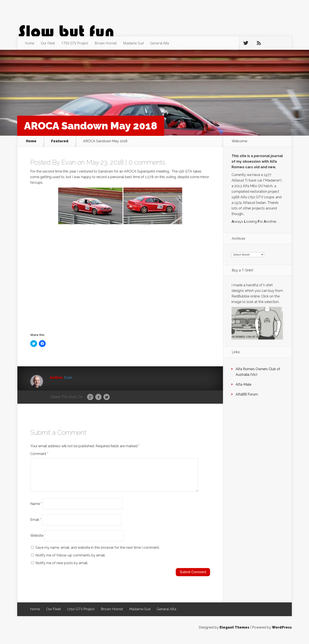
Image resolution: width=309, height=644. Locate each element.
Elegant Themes (234, 633)
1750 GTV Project (75, 43)
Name (36, 509)
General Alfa (159, 43)
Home (30, 43)
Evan (69, 162)
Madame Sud (133, 43)
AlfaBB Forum (247, 394)
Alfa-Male (243, 384)
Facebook (98, 397)
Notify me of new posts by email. (62, 568)
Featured (60, 141)
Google (90, 397)
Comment (39, 454)
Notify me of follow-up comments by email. (70, 560)
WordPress (282, 633)
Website (37, 541)
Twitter (107, 397)
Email (36, 525)
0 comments (147, 162)
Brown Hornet (106, 43)
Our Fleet (48, 43)
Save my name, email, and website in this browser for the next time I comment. (98, 553)
